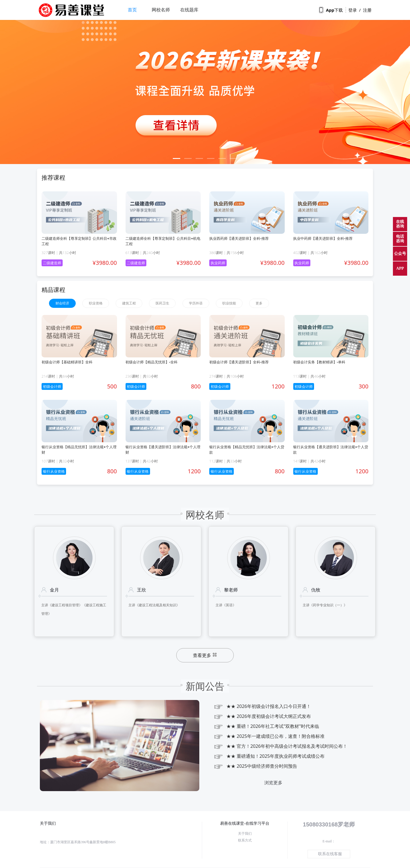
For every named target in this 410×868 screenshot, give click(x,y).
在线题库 (189, 10)
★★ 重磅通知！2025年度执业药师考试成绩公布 (269, 756)
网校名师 (161, 10)
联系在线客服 (330, 854)
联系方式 (245, 840)
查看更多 (205, 656)
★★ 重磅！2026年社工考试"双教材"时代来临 (266, 726)
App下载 (331, 10)
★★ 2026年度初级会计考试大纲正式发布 (262, 716)
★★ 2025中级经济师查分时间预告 (255, 766)
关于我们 (245, 834)
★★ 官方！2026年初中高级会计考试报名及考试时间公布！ (280, 746)
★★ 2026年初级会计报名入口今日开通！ (262, 706)
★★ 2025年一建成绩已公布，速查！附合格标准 (269, 736)
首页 (132, 10)
